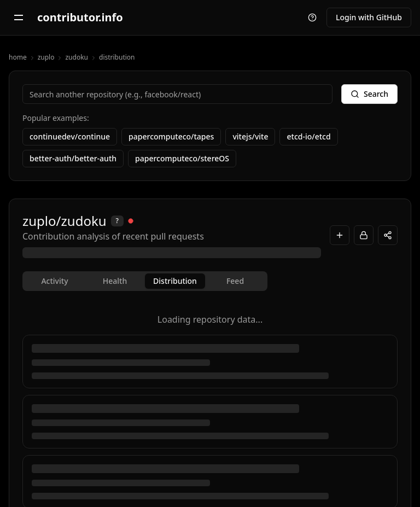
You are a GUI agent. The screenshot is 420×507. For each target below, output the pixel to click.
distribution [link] (117, 57)
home (18, 57)
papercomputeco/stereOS (182, 158)
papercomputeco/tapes (171, 136)
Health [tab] (115, 281)
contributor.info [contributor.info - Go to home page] (80, 17)
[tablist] (145, 281)
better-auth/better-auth (73, 158)
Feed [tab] (235, 281)
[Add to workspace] (340, 235)
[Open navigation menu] (19, 18)
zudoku (77, 57)
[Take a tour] (312, 18)
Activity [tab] (54, 281)
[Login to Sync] (364, 235)
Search (369, 94)
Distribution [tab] (175, 281)
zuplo (46, 57)
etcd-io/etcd (308, 136)
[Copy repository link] (388, 235)
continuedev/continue (70, 136)
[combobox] (177, 94)
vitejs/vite (250, 136)
